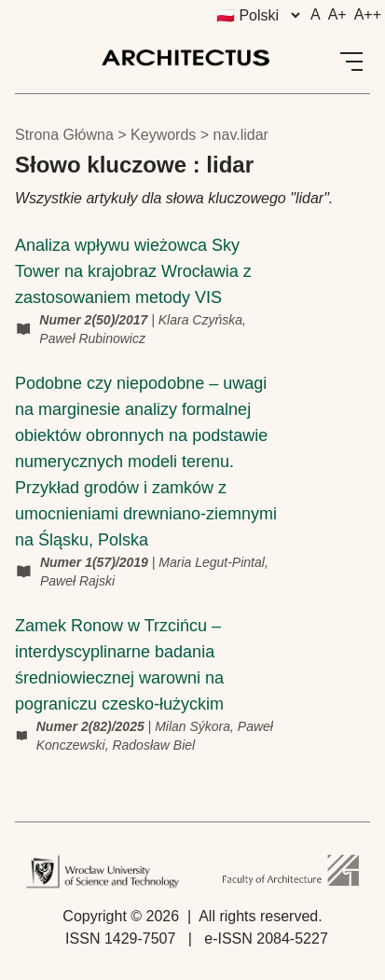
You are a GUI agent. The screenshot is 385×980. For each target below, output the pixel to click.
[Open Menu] (351, 62)
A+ (337, 14)
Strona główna (64, 135)
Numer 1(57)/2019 (96, 562)
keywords (163, 135)
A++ (368, 14)
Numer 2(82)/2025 (92, 726)
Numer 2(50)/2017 (95, 320)
